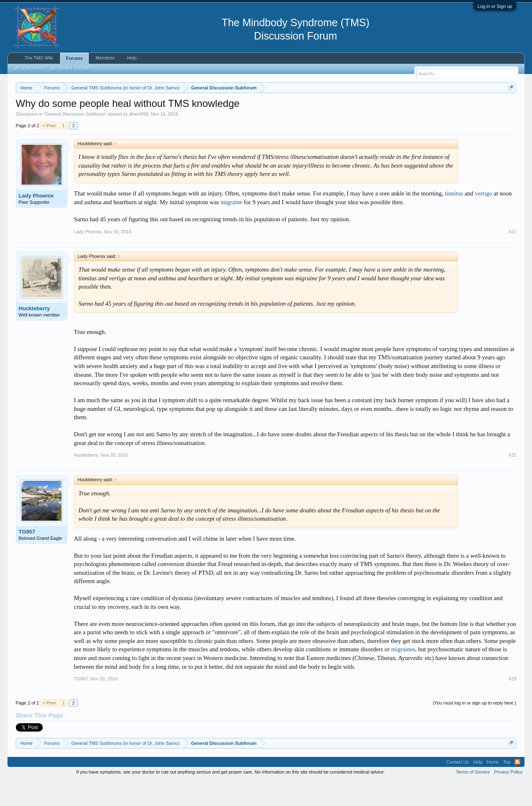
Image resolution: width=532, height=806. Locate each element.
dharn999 (139, 139)
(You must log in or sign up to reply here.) (474, 728)
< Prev (49, 151)
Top (507, 787)
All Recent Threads (71, 69)
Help (132, 58)
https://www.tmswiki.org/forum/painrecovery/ (396, 108)
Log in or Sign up (495, 6)
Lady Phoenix (36, 221)
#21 (512, 257)
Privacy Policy (508, 797)
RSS (517, 787)
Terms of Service (473, 797)
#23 (512, 704)
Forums (74, 58)
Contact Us (458, 787)
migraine (232, 227)
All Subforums (29, 69)
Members (105, 58)
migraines (403, 675)
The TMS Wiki (39, 58)
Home (493, 787)
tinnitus (454, 219)
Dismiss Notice (509, 107)
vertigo (484, 219)
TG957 (27, 557)
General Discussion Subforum (75, 139)
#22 (512, 480)
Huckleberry (34, 333)
